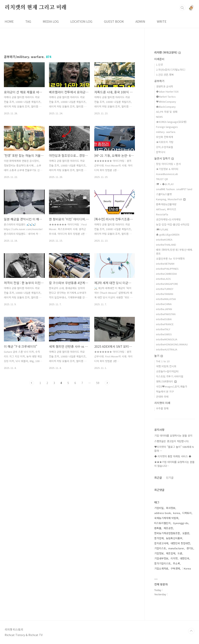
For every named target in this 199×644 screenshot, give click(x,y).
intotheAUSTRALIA (167, 349)
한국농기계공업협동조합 (167, 533)
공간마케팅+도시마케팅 (168, 219)
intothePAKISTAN (166, 314)
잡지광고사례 (161, 543)
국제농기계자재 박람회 (166, 518)
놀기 (159, 356)
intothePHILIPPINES (167, 269)
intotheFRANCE (165, 324)
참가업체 (159, 538)
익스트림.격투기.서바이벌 (170, 376)
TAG (28, 21)
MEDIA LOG (51, 21)
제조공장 (168, 528)
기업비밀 (159, 508)
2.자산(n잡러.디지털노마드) (171, 70)
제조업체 (171, 553)
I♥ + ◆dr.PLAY (165, 184)
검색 (182, 8)
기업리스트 (160, 548)
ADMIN (140, 21)
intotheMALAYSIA (166, 299)
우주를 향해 (162, 408)
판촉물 (158, 528)
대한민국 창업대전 (180, 543)
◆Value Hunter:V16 (167, 91)
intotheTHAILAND (166, 245)
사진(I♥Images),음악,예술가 (172, 386)
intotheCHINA (164, 304)
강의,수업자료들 (165, 147)
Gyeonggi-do (181, 523)
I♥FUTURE (162, 229)
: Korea (187, 568)
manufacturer (176, 548)
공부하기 (159, 81)
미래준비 (159, 59)
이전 (32, 383)
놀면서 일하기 (164, 158)
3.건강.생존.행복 (165, 75)
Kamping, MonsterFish (171, 199)
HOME (9, 21)
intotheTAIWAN (165, 294)
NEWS (159, 117)
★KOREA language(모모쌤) (171, 122)
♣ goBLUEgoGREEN (168, 234)
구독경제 (175, 568)
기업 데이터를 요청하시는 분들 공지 (173, 436)
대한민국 (185, 558)
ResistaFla (162, 214)
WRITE (162, 21)
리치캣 (174, 558)
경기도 (190, 548)
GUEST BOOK (114, 21)
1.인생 (159, 65)
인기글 (170, 478)
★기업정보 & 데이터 (167, 169)
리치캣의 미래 (162, 403)
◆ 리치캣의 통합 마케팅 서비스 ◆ (173, 456)
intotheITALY (163, 329)
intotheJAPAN (164, 309)
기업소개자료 (161, 568)
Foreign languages (167, 127)
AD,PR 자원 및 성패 (167, 112)
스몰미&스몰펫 (164, 194)
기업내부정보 (161, 558)
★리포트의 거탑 (165, 142)
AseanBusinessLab (167, 174)
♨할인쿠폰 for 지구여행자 (170, 259)
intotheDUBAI (164, 319)
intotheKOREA (164, 240)
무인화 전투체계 (165, 137)
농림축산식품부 (174, 538)
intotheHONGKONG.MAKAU (172, 344)
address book (163, 513)
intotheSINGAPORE (167, 284)
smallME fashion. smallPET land (174, 189)
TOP (191, 631)
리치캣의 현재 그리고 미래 (36, 8)
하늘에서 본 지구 (165, 391)
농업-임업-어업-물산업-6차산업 (173, 224)
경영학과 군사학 (165, 86)
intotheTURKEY (165, 289)
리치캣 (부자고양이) (168, 52)
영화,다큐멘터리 (166, 381)
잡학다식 (161, 152)
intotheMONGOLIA (167, 339)
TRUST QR (162, 179)
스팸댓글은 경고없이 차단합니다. (172, 441)
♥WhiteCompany (166, 102)
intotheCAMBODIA (166, 274)
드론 (180, 553)
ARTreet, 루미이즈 (166, 209)
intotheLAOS (163, 279)
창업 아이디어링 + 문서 (168, 164)
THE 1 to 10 (163, 361)
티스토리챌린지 (162, 523)
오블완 (186, 533)
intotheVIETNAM (165, 264)
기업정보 (159, 553)
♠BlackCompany (166, 107)
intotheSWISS (164, 334)
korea (177, 513)
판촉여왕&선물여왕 (166, 204)
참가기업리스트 (162, 563)
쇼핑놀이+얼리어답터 (167, 371)
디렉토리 (187, 513)
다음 (107, 383)
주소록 (176, 563)
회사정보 (171, 508)
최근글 (158, 478)
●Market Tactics (166, 97)
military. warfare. (166, 132)
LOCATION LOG (81, 21)
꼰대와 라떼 (162, 397)
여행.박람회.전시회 (166, 366)
